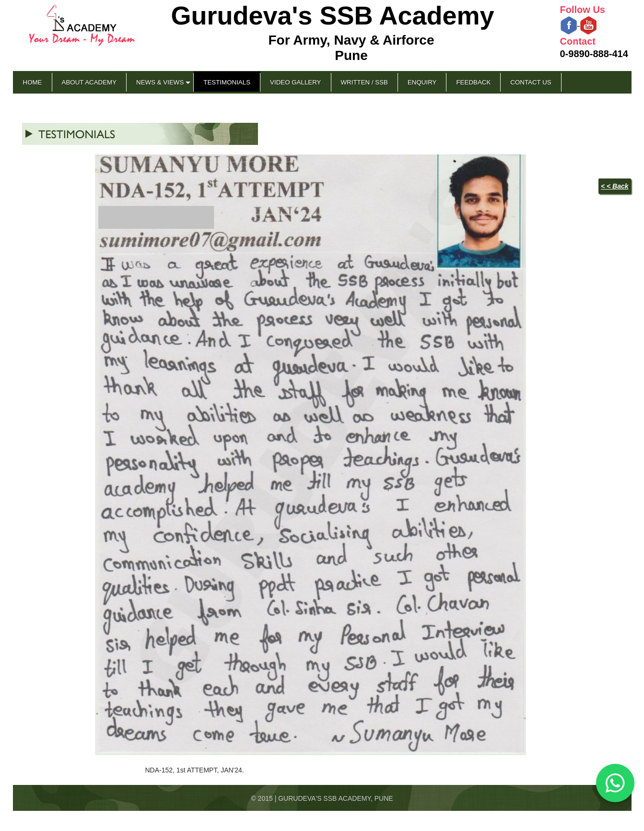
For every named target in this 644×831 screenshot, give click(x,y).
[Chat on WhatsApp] (615, 783)
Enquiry (422, 82)
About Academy (89, 82)
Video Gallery (295, 82)
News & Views (160, 82)
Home (33, 82)
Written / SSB (364, 82)
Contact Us (531, 82)
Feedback (473, 82)
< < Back (615, 186)
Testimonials (227, 82)
